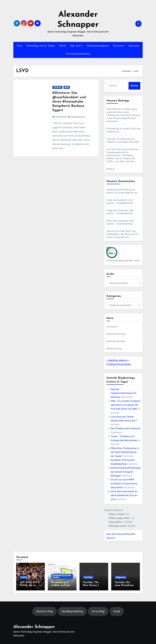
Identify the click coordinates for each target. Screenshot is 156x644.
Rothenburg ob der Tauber (41, 46)
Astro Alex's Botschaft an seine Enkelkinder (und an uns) (124, 495)
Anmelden (112, 327)
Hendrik (110, 190)
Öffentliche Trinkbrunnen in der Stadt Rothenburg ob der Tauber (125, 452)
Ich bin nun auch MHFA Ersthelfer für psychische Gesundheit (124, 484)
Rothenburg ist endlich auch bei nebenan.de (61, 585)
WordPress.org (114, 349)
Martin (110, 221)
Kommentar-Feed (116, 341)
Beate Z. (111, 169)
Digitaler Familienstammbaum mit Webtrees (123, 393)
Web (67, 87)
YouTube (88, 577)
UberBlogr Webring (118, 360)
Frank (109, 200)
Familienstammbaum (98, 46)
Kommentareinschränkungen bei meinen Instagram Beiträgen (126, 472)
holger (110, 210)
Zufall (117, 611)
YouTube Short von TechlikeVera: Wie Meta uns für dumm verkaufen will (123, 234)
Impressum (134, 46)
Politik (63, 46)
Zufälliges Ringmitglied (119, 364)
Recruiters (119, 46)
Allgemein (121, 577)
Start (20, 46)
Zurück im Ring (44, 611)
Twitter (57, 87)
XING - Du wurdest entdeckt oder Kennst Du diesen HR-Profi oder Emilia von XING (125, 405)
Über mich (76, 46)
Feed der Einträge (116, 334)
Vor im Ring (98, 611)
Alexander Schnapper (34, 627)
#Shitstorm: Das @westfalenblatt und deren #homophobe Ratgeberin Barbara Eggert (69, 102)
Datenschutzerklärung (78, 54)
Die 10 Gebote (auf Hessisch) (125, 428)
